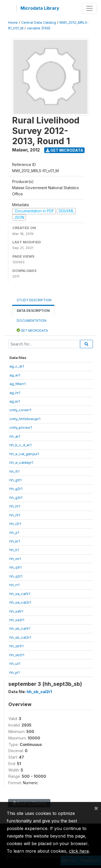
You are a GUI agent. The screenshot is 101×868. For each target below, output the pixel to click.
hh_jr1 (14, 532)
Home (13, 23)
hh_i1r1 (15, 515)
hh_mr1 (15, 559)
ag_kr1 (15, 401)
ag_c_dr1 (17, 366)
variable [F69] (39, 28)
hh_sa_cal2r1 (20, 602)
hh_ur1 (15, 663)
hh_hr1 (15, 506)
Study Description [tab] (34, 300)
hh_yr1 (15, 672)
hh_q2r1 (16, 576)
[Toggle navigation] (89, 8)
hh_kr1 (15, 541)
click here (79, 851)
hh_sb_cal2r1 (20, 637)
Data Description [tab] (33, 311)
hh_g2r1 (16, 489)
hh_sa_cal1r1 (20, 594)
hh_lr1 (14, 550)
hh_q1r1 (15, 567)
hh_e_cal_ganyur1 (24, 454)
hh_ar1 (15, 436)
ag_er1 (15, 375)
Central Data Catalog (39, 23)
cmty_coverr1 (20, 410)
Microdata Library (40, 8)
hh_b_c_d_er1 (20, 445)
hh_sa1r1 (16, 611)
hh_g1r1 (15, 480)
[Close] (96, 808)
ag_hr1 (15, 393)
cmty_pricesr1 (21, 427)
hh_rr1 (14, 585)
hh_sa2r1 (17, 620)
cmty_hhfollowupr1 (25, 419)
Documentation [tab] (32, 321)
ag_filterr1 (18, 384)
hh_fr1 (14, 471)
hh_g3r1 (16, 497)
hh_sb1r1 (16, 646)
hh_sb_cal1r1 (20, 628)
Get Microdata (65, 150)
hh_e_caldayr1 (21, 462)
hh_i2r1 (15, 524)
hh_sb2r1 (17, 655)
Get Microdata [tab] (32, 330)
